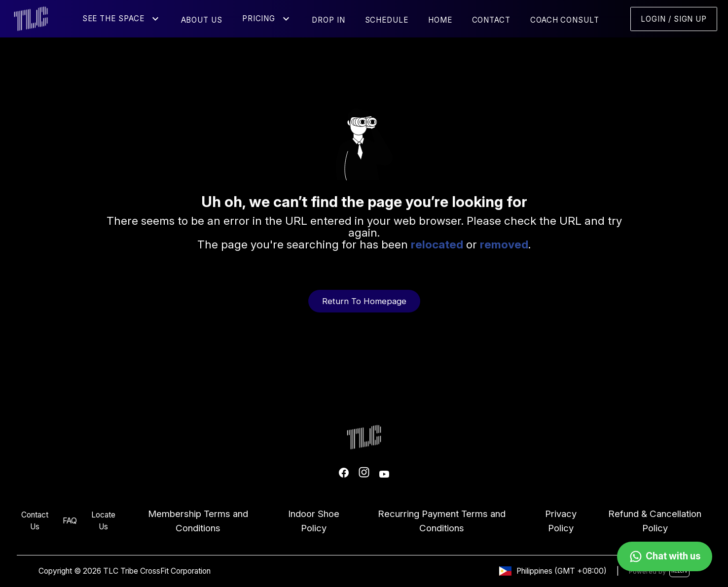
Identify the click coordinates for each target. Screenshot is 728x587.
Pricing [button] (259, 18)
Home (440, 20)
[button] (155, 19)
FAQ (70, 521)
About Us (202, 20)
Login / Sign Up (674, 19)
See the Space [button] (113, 18)
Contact (491, 20)
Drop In (328, 20)
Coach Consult (565, 20)
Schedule (387, 20)
